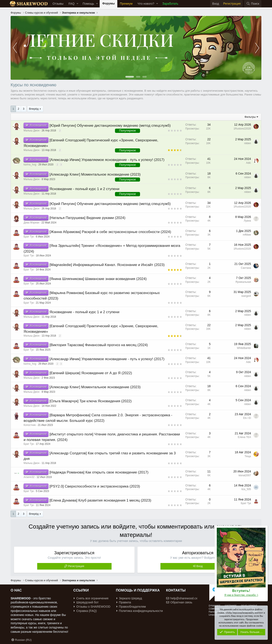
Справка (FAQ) (85, 611)
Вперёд (34, 109)
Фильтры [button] (250, 117)
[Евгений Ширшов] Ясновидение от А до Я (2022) (91, 373)
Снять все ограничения (91, 598)
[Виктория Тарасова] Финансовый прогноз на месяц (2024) (99, 345)
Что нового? (146, 4)
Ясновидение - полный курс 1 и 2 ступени (84, 189)
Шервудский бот (86, 602)
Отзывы (58, 4)
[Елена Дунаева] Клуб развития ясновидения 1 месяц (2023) (100, 500)
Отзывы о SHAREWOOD (92, 607)
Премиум (126, 4)
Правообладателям (131, 607)
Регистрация (76, 566)
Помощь (88, 4)
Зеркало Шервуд (129, 598)
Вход (199, 566)
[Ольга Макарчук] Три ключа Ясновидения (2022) (91, 401)
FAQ (72, 4)
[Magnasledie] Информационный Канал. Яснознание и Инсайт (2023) (107, 265)
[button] (77, 4)
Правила (124, 602)
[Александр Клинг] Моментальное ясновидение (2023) (95, 174)
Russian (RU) (22, 640)
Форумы (108, 3)
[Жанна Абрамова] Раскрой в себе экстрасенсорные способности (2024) (110, 232)
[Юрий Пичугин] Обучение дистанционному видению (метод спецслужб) (110, 126)
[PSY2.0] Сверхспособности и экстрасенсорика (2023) (95, 486)
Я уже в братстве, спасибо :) (241, 595)
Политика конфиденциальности (140, 611)
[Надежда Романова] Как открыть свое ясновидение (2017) (99, 472)
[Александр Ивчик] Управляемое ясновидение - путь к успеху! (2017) (107, 160)
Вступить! (241, 591)
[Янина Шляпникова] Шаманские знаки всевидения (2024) (98, 279)
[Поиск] (253, 4)
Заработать (170, 4)
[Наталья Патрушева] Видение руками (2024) (87, 218)
